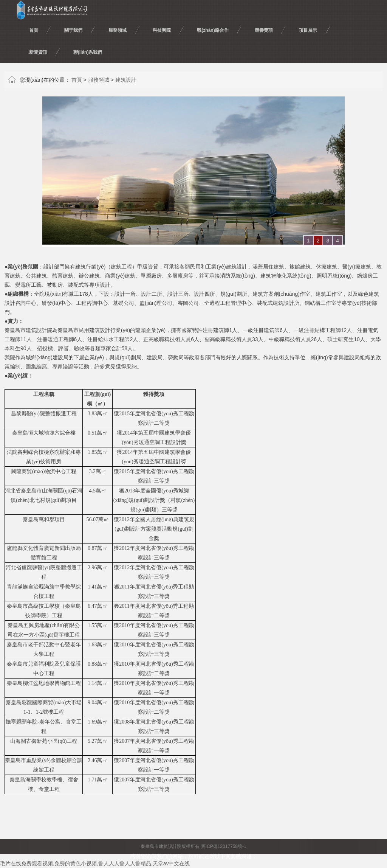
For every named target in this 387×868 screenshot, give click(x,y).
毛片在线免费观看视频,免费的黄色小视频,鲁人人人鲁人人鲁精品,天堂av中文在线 (95, 863)
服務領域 (99, 80)
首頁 (77, 80)
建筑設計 (126, 80)
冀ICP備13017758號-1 (224, 846)
